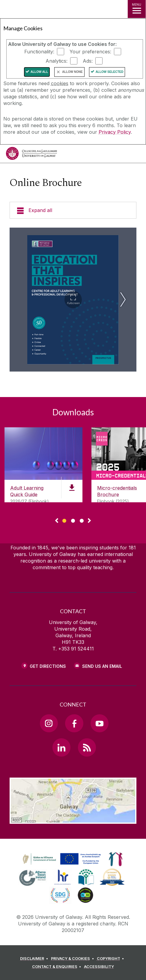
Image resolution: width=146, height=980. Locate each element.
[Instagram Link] (49, 723)
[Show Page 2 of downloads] (73, 520)
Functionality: (39, 52)
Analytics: (57, 61)
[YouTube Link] (100, 723)
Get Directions (48, 666)
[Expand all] (73, 210)
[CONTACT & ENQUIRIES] (58, 967)
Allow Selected (110, 72)
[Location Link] (73, 819)
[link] (61, 859)
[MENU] (137, 9)
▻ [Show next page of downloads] (89, 521)
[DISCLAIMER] (35, 959)
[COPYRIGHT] (111, 959)
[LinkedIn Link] (61, 747)
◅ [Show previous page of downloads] (57, 521)
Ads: (88, 61)
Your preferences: (90, 52)
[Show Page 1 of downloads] (64, 520)
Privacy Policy (115, 132)
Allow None (72, 72)
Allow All (39, 72)
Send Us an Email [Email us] (102, 666)
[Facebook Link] (74, 723)
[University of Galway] (31, 155)
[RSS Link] (87, 747)
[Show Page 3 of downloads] (82, 520)
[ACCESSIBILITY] (99, 967)
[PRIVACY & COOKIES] (73, 959)
